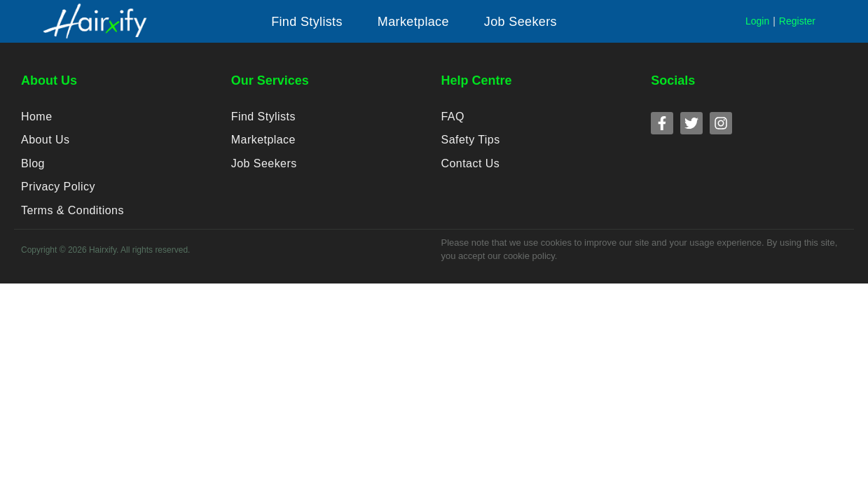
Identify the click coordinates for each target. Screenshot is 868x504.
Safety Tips (470, 145)
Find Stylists (263, 118)
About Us (45, 145)
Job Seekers (263, 171)
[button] (307, 22)
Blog (33, 171)
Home (36, 118)
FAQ (453, 118)
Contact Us (470, 171)
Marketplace (263, 145)
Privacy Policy (57, 198)
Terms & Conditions (71, 224)
